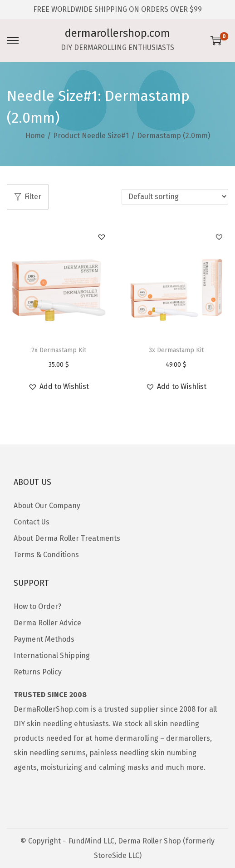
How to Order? (37, 606)
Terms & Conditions (46, 555)
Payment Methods (44, 639)
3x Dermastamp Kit (176, 350)
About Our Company (47, 506)
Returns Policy (38, 672)
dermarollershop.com (117, 33)
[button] (102, 237)
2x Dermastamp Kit (59, 350)
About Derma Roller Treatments (67, 538)
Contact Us (32, 522)
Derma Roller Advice (47, 623)
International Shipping (52, 656)
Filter (28, 197)
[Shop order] (175, 197)
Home (35, 136)
